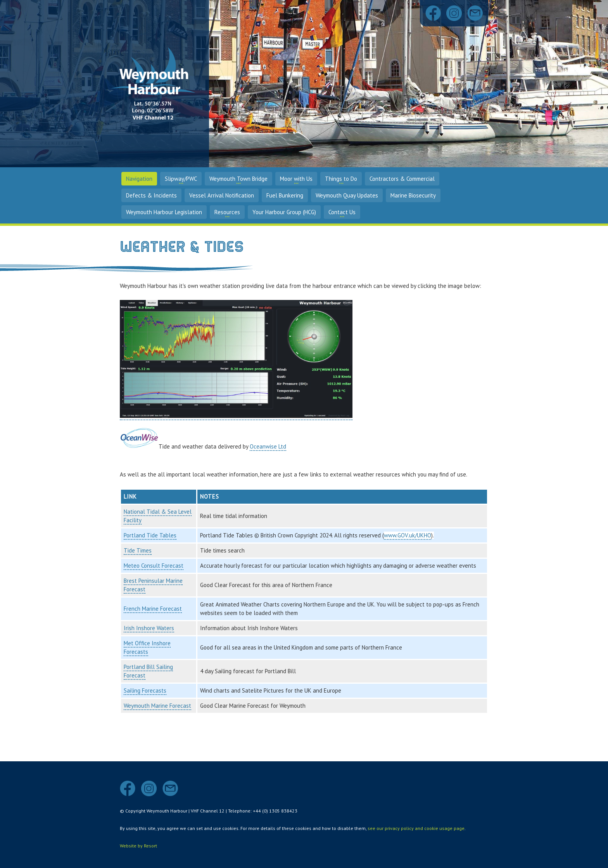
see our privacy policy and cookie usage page (416, 828)
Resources (227, 212)
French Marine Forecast (153, 609)
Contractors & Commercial (402, 179)
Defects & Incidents (151, 195)
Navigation (139, 179)
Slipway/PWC (181, 179)
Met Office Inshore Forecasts (147, 647)
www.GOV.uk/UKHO (408, 535)
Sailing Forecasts (145, 690)
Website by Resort (138, 846)
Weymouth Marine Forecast (157, 706)
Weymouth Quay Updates (347, 195)
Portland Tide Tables (150, 535)
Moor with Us (296, 179)
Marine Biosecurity (413, 195)
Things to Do (341, 179)
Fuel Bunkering (285, 195)
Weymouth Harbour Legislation (164, 212)
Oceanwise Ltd (268, 446)
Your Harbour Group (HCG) (284, 212)
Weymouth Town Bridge (238, 179)
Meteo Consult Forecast (154, 566)
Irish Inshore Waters (149, 628)
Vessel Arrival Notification (222, 195)
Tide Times (138, 550)
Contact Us (342, 212)
